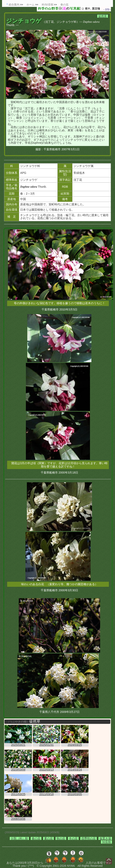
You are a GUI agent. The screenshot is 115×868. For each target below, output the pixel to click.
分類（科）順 (19, 838)
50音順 (106, 842)
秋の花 (61, 838)
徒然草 (103, 16)
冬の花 (73, 838)
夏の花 (48, 838)
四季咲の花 (89, 838)
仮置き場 (105, 838)
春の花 (36, 838)
